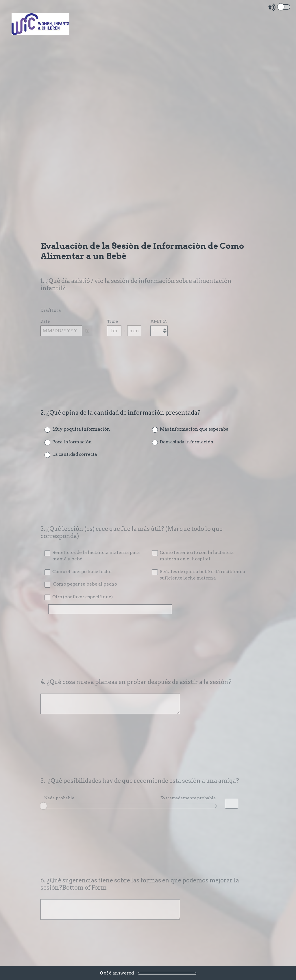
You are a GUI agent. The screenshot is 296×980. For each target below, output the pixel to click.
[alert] (148, 342)
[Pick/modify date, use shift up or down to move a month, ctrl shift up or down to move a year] (61, 332)
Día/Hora (51, 312)
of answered (117, 973)
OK (49, 806)
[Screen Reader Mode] (280, 7)
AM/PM (159, 323)
